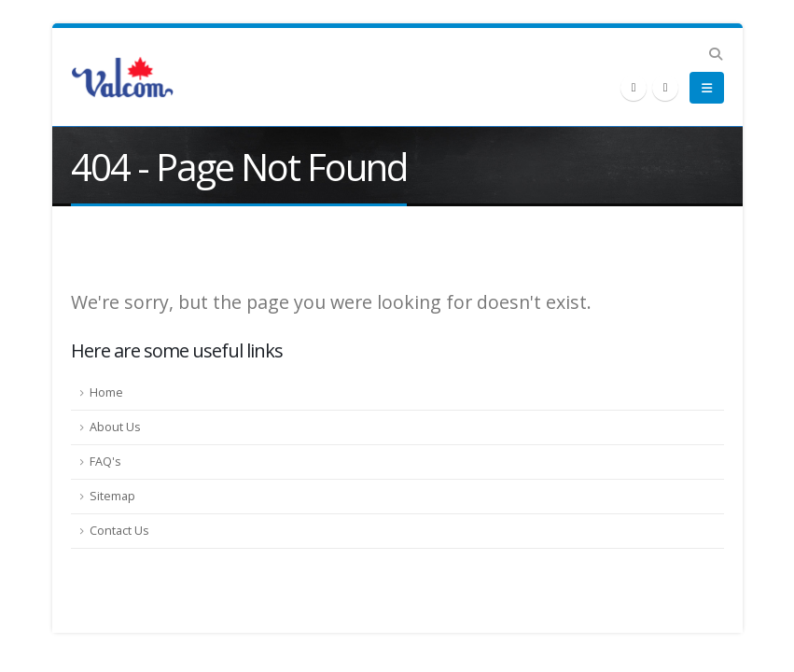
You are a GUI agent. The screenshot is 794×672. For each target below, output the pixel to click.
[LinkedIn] (665, 88)
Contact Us (119, 531)
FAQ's (105, 462)
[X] (634, 88)
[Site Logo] (122, 77)
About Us (115, 427)
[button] (716, 54)
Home (106, 392)
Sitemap (112, 496)
